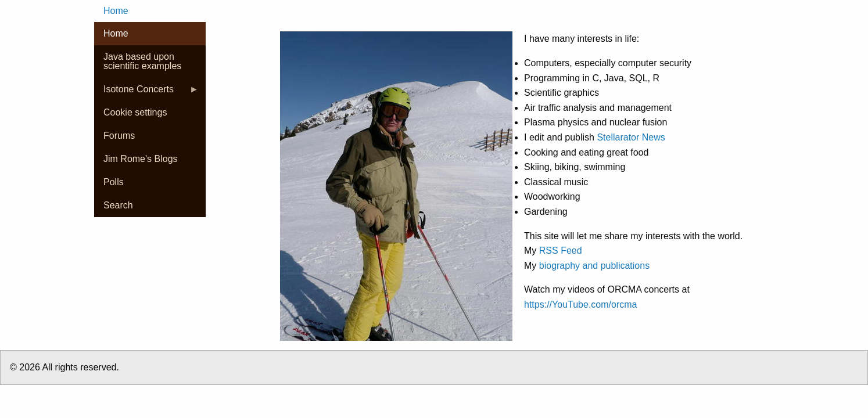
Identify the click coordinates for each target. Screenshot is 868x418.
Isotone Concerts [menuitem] (146, 93)
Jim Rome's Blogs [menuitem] (141, 159)
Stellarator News (631, 137)
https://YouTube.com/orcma (580, 305)
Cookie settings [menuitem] (135, 112)
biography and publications (594, 266)
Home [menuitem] (116, 11)
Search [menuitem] (118, 205)
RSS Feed (561, 251)
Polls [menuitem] (114, 182)
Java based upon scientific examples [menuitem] (142, 61)
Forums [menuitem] (119, 136)
